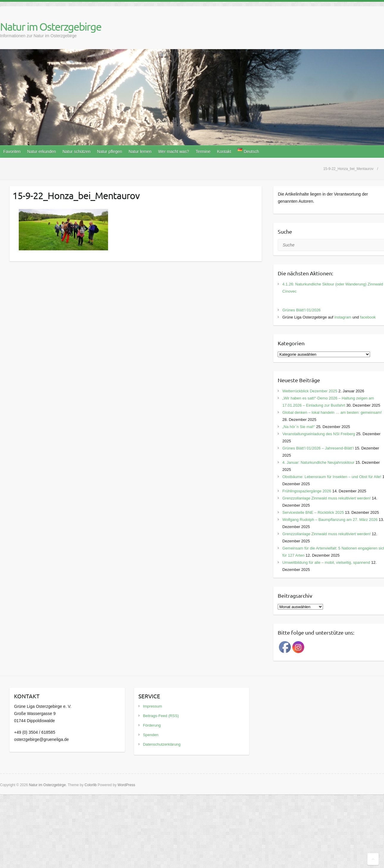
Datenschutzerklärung (162, 744)
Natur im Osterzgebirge (51, 26)
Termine (203, 152)
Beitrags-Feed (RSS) (161, 716)
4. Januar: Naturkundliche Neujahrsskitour (318, 462)
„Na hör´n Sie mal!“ (299, 427)
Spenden (151, 735)
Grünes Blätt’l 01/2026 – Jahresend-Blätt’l (318, 448)
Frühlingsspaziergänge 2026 (307, 491)
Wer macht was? (174, 152)
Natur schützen (77, 152)
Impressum (152, 706)
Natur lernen (140, 152)
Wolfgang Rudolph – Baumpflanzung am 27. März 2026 (330, 520)
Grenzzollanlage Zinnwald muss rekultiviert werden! (326, 498)
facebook (368, 317)
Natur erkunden (42, 152)
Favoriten (12, 152)
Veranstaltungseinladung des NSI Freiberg (319, 434)
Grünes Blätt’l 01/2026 (301, 310)
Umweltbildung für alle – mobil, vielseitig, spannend (326, 562)
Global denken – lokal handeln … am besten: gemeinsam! (332, 412)
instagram (343, 317)
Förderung (152, 725)
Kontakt (224, 152)
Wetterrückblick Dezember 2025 (310, 391)
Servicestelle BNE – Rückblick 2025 (313, 512)
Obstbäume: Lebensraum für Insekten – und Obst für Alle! (332, 477)
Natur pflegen (110, 152)
